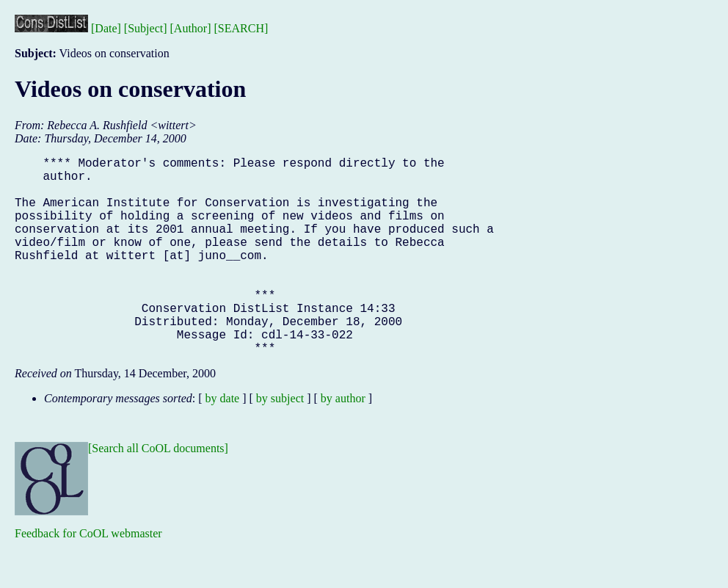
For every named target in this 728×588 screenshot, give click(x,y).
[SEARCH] (241, 28)
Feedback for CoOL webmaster (88, 577)
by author (343, 442)
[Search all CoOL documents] (158, 492)
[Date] (106, 28)
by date (223, 442)
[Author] (191, 28)
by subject (280, 442)
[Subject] (146, 28)
